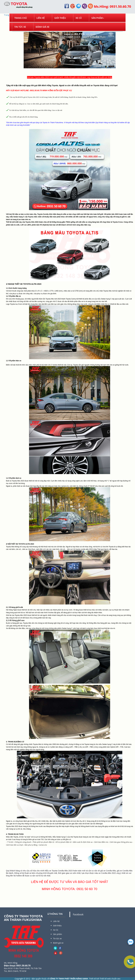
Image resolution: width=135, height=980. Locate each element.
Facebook (78, 914)
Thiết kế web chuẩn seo (110, 979)
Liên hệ (41, 18)
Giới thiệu (60, 18)
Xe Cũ (79, 18)
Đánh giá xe (42, 27)
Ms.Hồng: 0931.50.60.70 (112, 6)
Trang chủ (21, 18)
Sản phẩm (98, 18)
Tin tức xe (20, 27)
